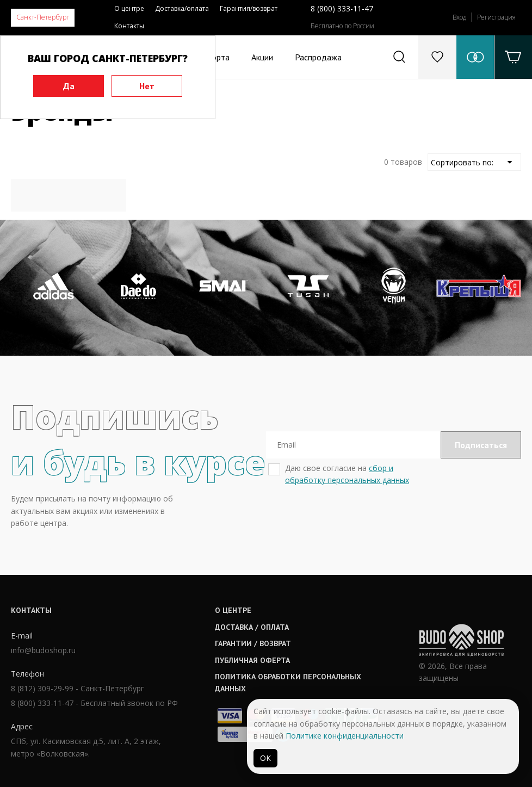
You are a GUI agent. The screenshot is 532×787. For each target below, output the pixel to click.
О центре (129, 8)
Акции (262, 57)
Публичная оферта (252, 660)
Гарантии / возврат (253, 643)
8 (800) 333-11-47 (342, 8)
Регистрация (496, 17)
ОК (265, 758)
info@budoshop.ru (43, 650)
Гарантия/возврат (249, 8)
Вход (459, 17)
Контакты (129, 26)
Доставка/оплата (182, 8)
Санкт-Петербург (43, 17)
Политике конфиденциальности (345, 736)
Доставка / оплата (252, 627)
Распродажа (318, 57)
